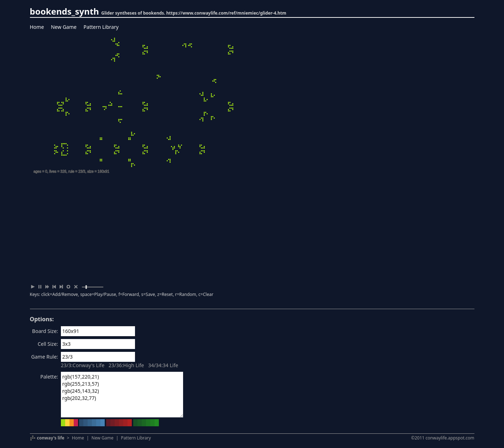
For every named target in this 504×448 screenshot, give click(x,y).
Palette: (49, 377)
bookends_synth (64, 11)
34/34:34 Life (163, 365)
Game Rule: (45, 357)
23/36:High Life (126, 365)
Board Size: (45, 331)
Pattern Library (101, 27)
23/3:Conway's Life (83, 365)
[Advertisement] (252, 230)
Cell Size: (48, 344)
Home (37, 27)
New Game (64, 27)
